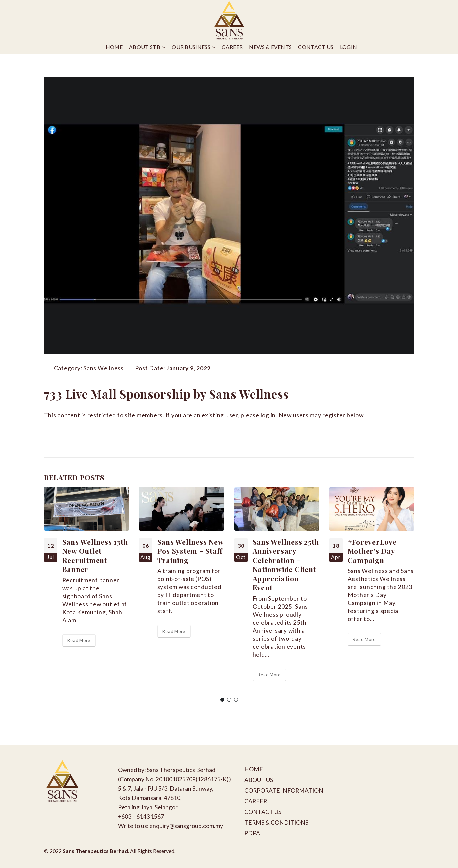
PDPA (252, 833)
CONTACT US (263, 812)
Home (114, 47)
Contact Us (316, 47)
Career (232, 47)
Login (349, 47)
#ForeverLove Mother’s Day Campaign (372, 551)
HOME (254, 769)
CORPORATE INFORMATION (284, 790)
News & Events (270, 47)
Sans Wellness (104, 368)
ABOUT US (259, 780)
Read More (79, 640)
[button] (222, 700)
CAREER (256, 801)
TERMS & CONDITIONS (276, 822)
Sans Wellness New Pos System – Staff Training (191, 551)
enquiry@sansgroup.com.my (186, 826)
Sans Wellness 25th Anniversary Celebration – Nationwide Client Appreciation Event (286, 564)
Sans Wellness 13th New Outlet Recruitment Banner (95, 555)
